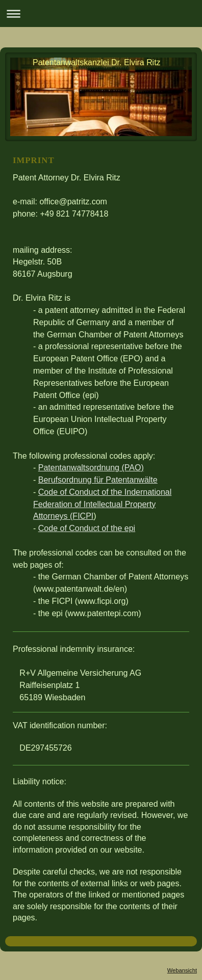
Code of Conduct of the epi (87, 528)
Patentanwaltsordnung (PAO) (91, 468)
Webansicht (182, 970)
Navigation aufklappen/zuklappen (101, 14)
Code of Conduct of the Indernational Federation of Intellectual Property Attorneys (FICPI (102, 504)
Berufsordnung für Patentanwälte (98, 480)
